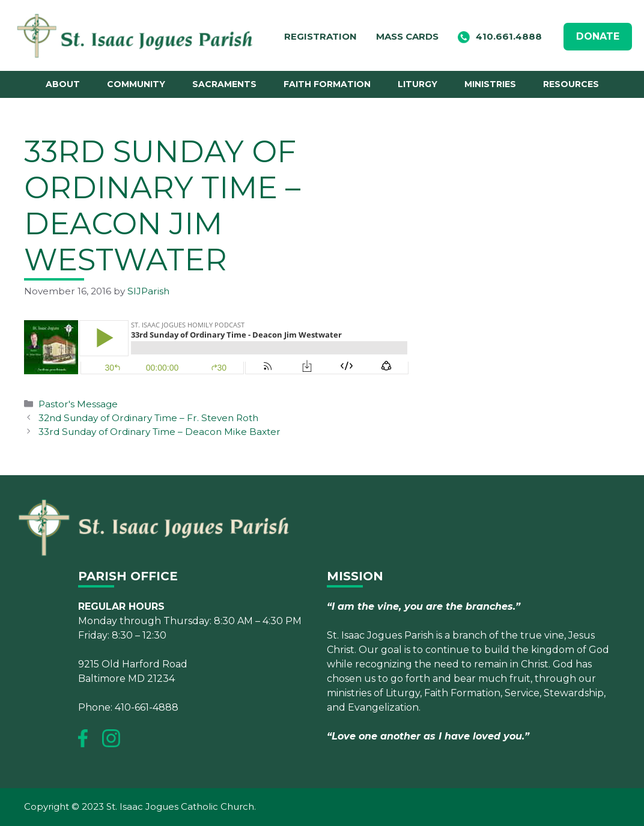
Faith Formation (327, 84)
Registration (320, 36)
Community (136, 84)
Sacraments (224, 84)
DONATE (598, 36)
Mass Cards (407, 36)
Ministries (490, 84)
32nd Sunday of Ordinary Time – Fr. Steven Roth (148, 418)
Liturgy (418, 84)
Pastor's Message (78, 404)
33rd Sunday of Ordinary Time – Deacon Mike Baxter (159, 432)
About (63, 84)
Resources (571, 84)
